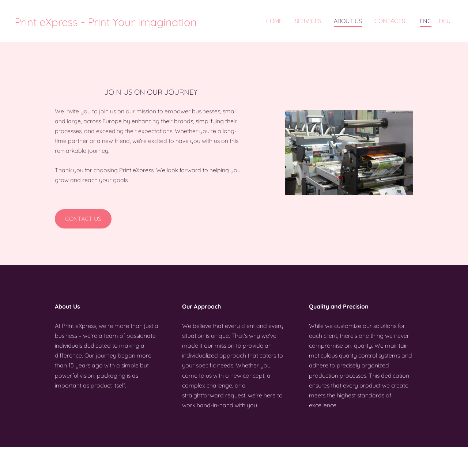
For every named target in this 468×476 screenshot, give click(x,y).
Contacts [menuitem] (390, 21)
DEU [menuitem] (445, 21)
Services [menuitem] (308, 21)
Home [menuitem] (274, 21)
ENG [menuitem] (426, 21)
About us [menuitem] (348, 21)
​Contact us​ (83, 219)
